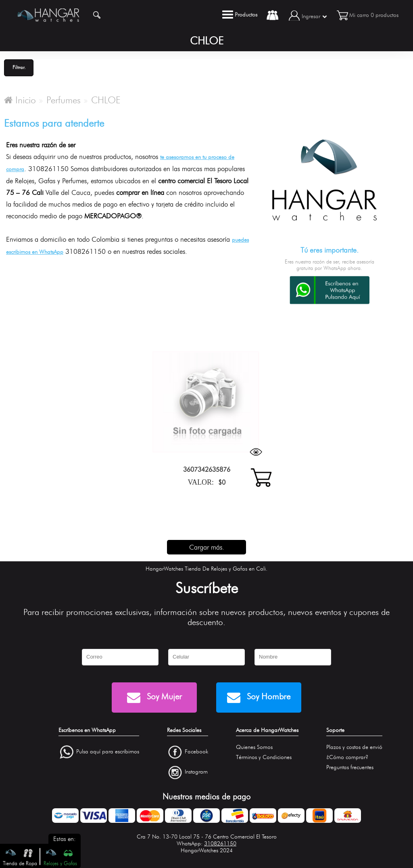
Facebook (196, 752)
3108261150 (220, 844)
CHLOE (106, 100)
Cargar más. (207, 547)
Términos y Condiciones (264, 757)
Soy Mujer (154, 698)
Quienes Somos (254, 747)
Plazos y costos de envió (354, 747)
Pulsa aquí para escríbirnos (108, 752)
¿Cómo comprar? (347, 757)
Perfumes (64, 100)
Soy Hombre (259, 698)
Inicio (20, 100)
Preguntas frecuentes (350, 767)
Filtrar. (19, 67)
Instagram (196, 772)
